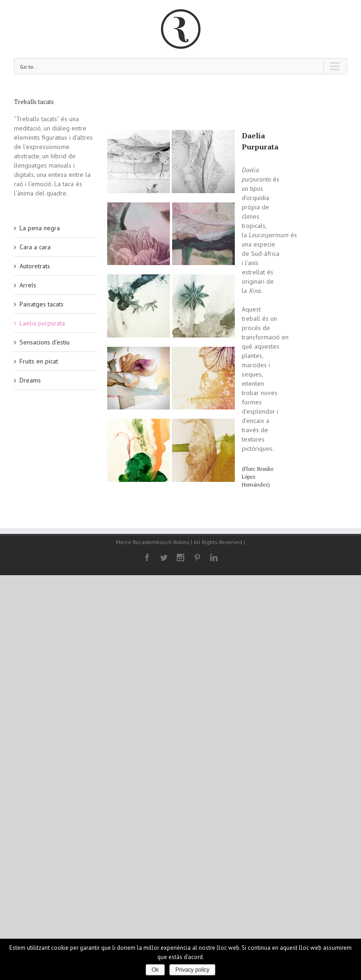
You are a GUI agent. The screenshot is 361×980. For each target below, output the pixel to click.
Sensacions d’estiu (45, 342)
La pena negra (40, 228)
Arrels (28, 285)
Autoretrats (35, 266)
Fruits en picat (39, 361)
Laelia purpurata (42, 323)
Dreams (30, 380)
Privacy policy (192, 970)
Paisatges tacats (42, 304)
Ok (155, 970)
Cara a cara (35, 247)
